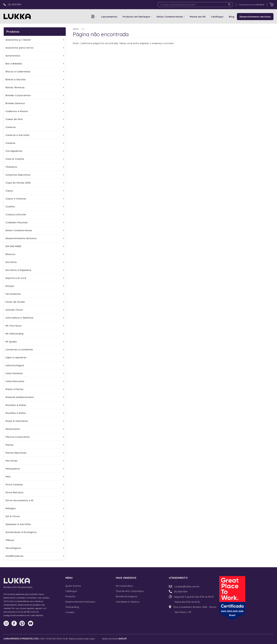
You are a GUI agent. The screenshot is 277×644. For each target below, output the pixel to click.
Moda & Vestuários (35, 421)
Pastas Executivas (35, 453)
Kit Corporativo (124, 586)
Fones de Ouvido (35, 302)
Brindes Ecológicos (126, 596)
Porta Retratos (35, 492)
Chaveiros (35, 167)
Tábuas (35, 540)
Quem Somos (73, 586)
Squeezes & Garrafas (35, 524)
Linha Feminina (35, 373)
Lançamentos (109, 17)
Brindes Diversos (35, 103)
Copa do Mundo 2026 (35, 183)
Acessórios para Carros (35, 48)
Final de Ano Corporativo (130, 591)
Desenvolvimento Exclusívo (80, 602)
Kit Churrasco (35, 326)
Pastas (35, 445)
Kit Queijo (35, 342)
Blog (232, 17)
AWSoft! (123, 639)
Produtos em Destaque (136, 17)
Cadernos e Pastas (35, 111)
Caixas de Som (35, 119)
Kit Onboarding (35, 334)
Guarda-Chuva (35, 310)
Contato (70, 612)
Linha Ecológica (35, 365)
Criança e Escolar (35, 214)
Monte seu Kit (198, 17)
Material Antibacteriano (35, 397)
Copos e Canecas (35, 199)
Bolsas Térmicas (35, 87)
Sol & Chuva (35, 516)
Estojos (35, 286)
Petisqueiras (35, 469)
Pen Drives (35, 461)
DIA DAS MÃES (35, 246)
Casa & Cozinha (35, 159)
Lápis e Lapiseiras (35, 357)
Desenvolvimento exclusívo (255, 17)
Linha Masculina (35, 381)
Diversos (35, 254)
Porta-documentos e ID (35, 500)
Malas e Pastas (35, 389)
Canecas (35, 127)
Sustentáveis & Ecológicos (35, 532)
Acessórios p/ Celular (35, 40)
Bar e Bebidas (35, 64)
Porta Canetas (35, 484)
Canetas (35, 143)
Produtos (70, 596)
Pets (35, 477)
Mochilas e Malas (35, 413)
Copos (35, 191)
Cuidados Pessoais (35, 222)
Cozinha (35, 206)
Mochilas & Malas (35, 405)
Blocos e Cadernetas (35, 71)
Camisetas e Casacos (128, 602)
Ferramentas (35, 294)
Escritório (35, 262)
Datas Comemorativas (170, 17)
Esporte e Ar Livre (35, 278)
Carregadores (35, 151)
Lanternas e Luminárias (35, 349)
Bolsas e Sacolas (35, 79)
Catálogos (217, 17)
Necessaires (35, 429)
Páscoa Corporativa (35, 437)
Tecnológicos (35, 548)
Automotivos (35, 56)
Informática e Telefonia (35, 318)
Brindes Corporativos (35, 95)
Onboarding (72, 607)
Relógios (35, 508)
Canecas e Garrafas (35, 135)
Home (76, 29)
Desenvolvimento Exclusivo (35, 238)
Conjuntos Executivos (35, 175)
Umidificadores (35, 556)
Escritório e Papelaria (35, 270)
